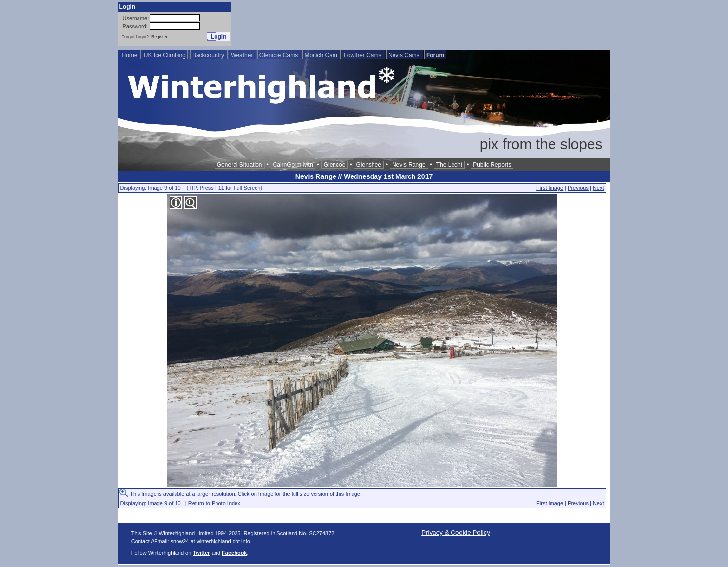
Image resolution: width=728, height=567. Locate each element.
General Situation (240, 165)
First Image (550, 188)
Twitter (201, 553)
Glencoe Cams (280, 55)
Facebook (234, 553)
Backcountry (209, 55)
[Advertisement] (433, 24)
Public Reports (492, 165)
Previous (578, 188)
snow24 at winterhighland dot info (210, 541)
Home (130, 55)
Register (159, 37)
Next (599, 188)
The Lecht (449, 165)
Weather (242, 55)
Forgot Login (134, 37)
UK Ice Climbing (165, 55)
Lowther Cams (364, 55)
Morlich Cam (322, 55)
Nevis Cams (405, 55)
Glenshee (368, 165)
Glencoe (335, 165)
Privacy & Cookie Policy (456, 533)
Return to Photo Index (214, 503)
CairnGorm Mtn (293, 165)
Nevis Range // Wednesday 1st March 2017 (364, 176)
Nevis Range (409, 165)
